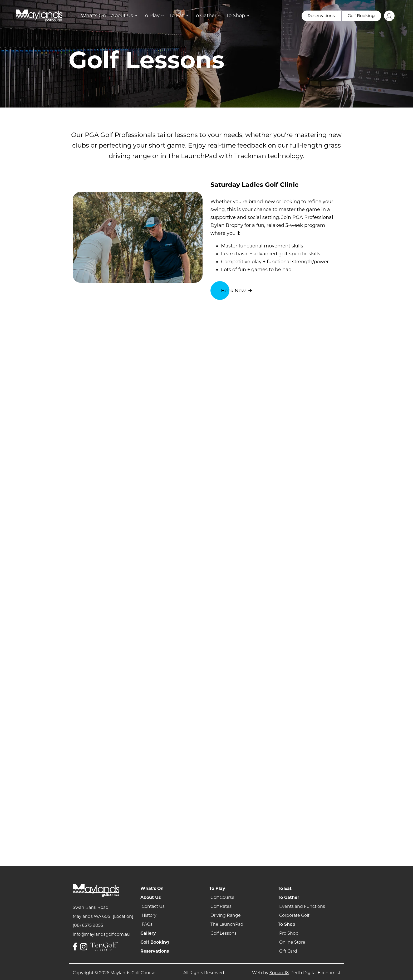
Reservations (155, 951)
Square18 (279, 973)
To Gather (207, 16)
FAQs (147, 924)
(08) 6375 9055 (88, 925)
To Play (153, 16)
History (149, 915)
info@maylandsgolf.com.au (101, 934)
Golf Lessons (223, 933)
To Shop (238, 16)
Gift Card (288, 951)
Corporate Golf (294, 915)
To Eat (179, 16)
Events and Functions (302, 906)
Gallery (148, 933)
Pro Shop (289, 933)
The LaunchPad (227, 924)
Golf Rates (221, 906)
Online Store (292, 942)
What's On (93, 16)
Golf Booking (155, 942)
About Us (124, 16)
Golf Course (222, 897)
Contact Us (153, 906)
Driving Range (226, 915)
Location (123, 916)
